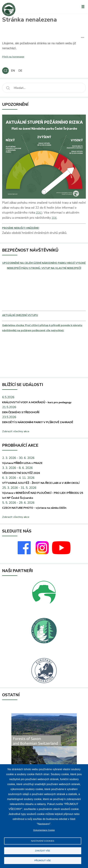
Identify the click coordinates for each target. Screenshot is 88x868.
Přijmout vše (43, 860)
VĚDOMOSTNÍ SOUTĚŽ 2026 (25, 488)
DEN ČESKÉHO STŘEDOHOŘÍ (26, 422)
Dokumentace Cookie (44, 830)
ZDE (55, 218)
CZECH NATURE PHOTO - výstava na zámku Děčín (42, 528)
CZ (6, 71)
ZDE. (39, 213)
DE (20, 71)
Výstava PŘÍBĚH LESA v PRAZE (27, 478)
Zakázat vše (43, 851)
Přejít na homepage (15, 57)
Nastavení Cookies (43, 841)
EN (13, 71)
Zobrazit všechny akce (17, 446)
